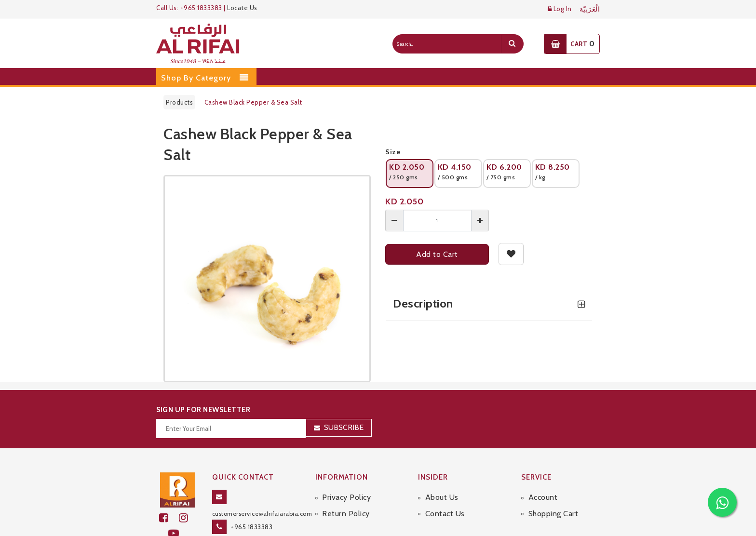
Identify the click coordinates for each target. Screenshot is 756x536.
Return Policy (346, 514)
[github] (188, 518)
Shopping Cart (553, 514)
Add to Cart (437, 254)
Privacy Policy (346, 497)
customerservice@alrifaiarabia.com (262, 514)
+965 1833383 (251, 527)
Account (543, 497)
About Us (442, 497)
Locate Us (242, 8)
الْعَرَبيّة (590, 9)
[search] (512, 44)
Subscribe (344, 427)
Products (179, 102)
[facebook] (169, 518)
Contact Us (445, 514)
